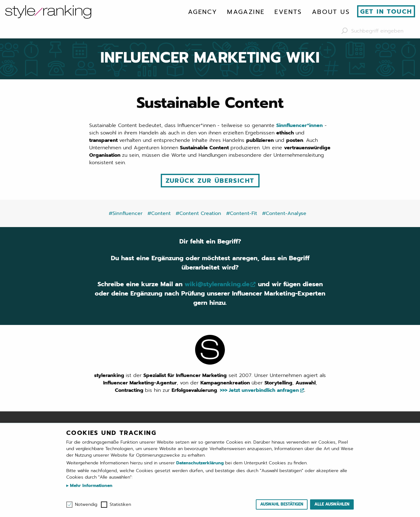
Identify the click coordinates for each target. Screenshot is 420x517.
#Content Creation (198, 213)
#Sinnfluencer (126, 213)
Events (288, 12)
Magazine (246, 12)
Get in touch (386, 11)
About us (331, 12)
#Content (159, 213)
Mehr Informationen (90, 486)
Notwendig (86, 505)
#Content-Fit (242, 213)
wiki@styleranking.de (217, 284)
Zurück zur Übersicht (210, 181)
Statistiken (120, 505)
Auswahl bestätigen (282, 504)
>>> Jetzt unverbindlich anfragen (259, 390)
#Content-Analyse (284, 213)
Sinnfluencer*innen (300, 125)
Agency (203, 12)
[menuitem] (203, 12)
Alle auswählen (332, 504)
